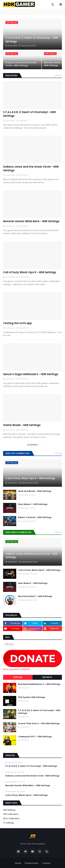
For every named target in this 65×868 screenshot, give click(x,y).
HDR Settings (9, 810)
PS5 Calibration (11, 814)
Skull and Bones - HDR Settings (35, 491)
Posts (10, 644)
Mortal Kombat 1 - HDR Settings (35, 596)
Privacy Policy (32, 863)
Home (18, 863)
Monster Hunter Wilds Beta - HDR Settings (31, 221)
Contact (46, 863)
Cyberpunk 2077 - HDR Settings (35, 737)
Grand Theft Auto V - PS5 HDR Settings (39, 724)
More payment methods (16, 669)
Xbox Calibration (11, 818)
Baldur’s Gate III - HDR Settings (35, 517)
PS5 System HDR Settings (32, 697)
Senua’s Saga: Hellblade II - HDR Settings (31, 374)
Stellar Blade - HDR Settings (22, 425)
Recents (47, 677)
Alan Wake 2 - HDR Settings (33, 504)
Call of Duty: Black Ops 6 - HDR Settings (30, 272)
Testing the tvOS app (18, 323)
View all (58, 75)
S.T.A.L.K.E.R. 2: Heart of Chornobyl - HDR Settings (32, 40)
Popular (18, 677)
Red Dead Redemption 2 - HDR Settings (39, 684)
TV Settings (9, 823)
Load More (32, 445)
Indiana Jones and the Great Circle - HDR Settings (21, 64)
